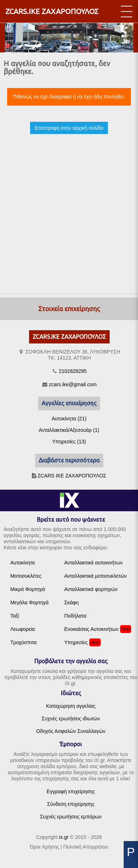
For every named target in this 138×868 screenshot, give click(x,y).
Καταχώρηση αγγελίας (71, 706)
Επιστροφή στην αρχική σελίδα (69, 128)
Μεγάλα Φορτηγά (30, 602)
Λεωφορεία (23, 629)
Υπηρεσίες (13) (69, 442)
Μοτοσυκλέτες (26, 576)
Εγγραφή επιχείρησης (71, 791)
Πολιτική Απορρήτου (85, 847)
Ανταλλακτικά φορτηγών (91, 589)
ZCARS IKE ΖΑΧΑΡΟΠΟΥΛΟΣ (72, 476)
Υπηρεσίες (76, 642)
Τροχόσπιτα (24, 642)
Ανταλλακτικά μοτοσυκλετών (95, 576)
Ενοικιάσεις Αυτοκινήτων (91, 629)
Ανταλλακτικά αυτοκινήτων (93, 563)
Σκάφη (71, 602)
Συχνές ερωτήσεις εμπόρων (71, 817)
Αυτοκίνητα (23, 563)
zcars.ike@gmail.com (73, 384)
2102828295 (73, 371)
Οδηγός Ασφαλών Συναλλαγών (71, 731)
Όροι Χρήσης (44, 847)
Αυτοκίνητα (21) (69, 419)
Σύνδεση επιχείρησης (71, 804)
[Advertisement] (67, 207)
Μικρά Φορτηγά (28, 589)
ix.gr (64, 837)
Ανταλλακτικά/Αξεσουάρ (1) (69, 430)
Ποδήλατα (75, 616)
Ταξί (15, 616)
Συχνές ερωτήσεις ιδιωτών (71, 719)
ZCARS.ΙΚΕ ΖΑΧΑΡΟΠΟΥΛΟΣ (52, 11)
